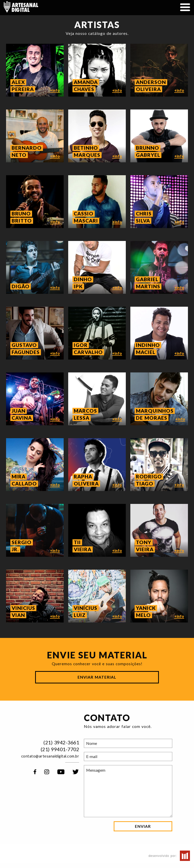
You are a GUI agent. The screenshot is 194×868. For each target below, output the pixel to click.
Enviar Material (97, 677)
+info (55, 98)
